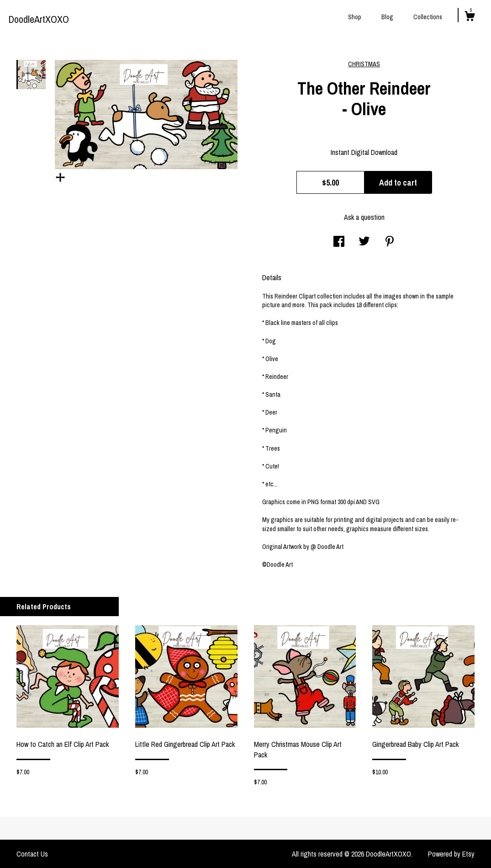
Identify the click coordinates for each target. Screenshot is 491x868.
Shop (355, 17)
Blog (387, 17)
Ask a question (364, 217)
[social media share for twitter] (364, 242)
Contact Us (32, 854)
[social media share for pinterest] (390, 242)
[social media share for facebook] (339, 242)
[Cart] (470, 17)
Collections (428, 17)
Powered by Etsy (451, 854)
